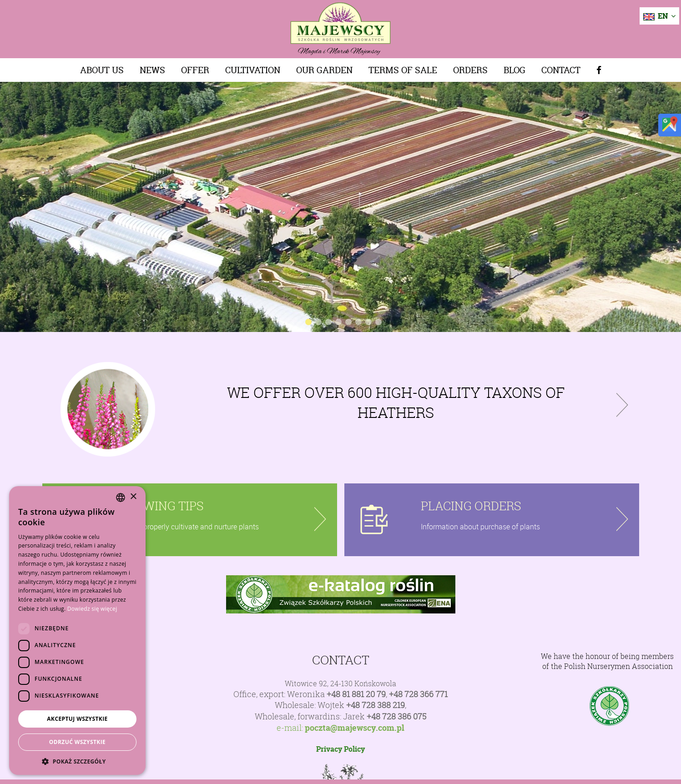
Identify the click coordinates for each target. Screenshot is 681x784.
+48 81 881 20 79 (356, 694)
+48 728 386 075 (396, 716)
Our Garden (324, 70)
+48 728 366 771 (418, 694)
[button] (77, 761)
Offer (195, 70)
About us (102, 70)
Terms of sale (403, 70)
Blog (515, 70)
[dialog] (77, 631)
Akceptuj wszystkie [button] (77, 719)
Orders (470, 70)
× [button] (133, 497)
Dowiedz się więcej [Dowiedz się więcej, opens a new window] (92, 609)
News (152, 70)
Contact (561, 70)
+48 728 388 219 (376, 705)
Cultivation (253, 70)
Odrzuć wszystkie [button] (77, 742)
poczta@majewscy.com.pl (355, 728)
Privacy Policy (340, 749)
